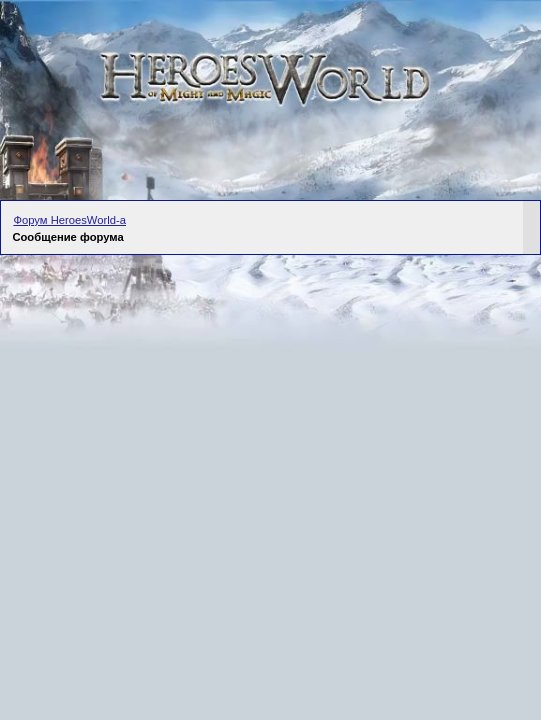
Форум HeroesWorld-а (69, 220)
